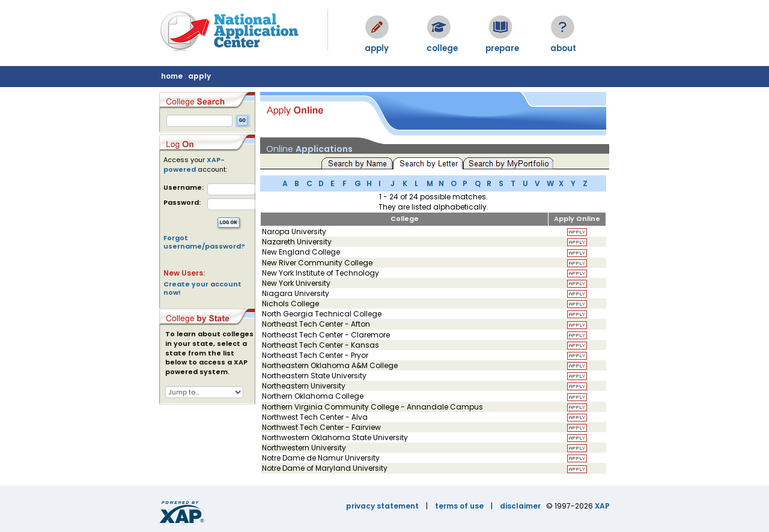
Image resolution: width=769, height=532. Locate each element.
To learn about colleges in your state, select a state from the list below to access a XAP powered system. (209, 353)
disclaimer (520, 506)
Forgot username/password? (204, 242)
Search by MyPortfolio (508, 163)
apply (199, 76)
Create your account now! (202, 288)
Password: (182, 203)
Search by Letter (430, 163)
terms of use (459, 506)
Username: (184, 188)
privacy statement (382, 506)
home (172, 76)
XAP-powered (194, 165)
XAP (602, 506)
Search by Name (357, 163)
